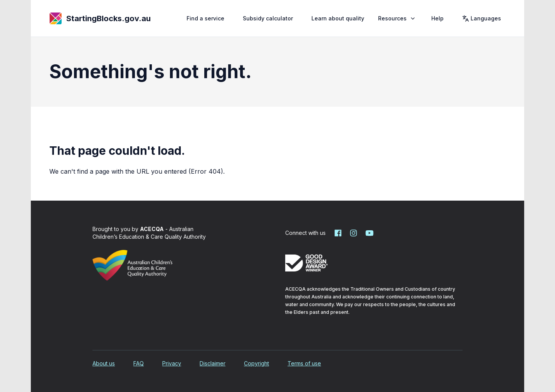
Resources (398, 18)
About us (104, 363)
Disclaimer (213, 363)
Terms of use (304, 363)
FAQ (139, 363)
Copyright (256, 363)
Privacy (172, 363)
